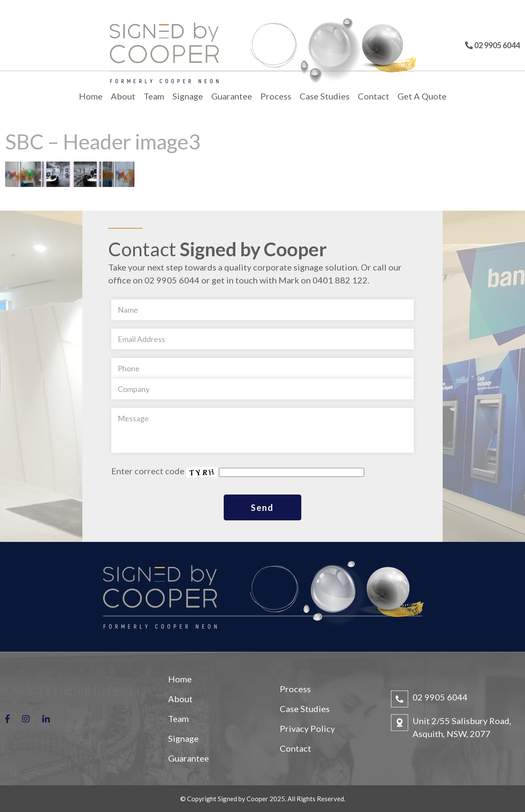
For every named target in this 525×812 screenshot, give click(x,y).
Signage (188, 96)
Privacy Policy (307, 728)
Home (91, 96)
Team (154, 96)
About (123, 96)
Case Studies (325, 96)
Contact (373, 96)
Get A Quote (422, 96)
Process (276, 96)
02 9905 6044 (440, 697)
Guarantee (232, 96)
